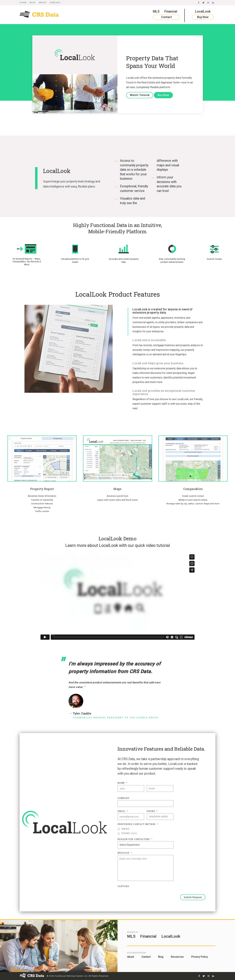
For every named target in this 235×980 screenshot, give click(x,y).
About (43, 3)
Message (125, 853)
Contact (55, 3)
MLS (156, 11)
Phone (152, 811)
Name (122, 783)
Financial (171, 11)
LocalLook (203, 11)
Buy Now (203, 17)
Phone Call (129, 833)
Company (124, 798)
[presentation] (142, 895)
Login (23, 3)
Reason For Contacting (135, 839)
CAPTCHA (123, 886)
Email (123, 811)
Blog (33, 3)
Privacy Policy (200, 957)
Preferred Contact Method (138, 824)
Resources (177, 957)
